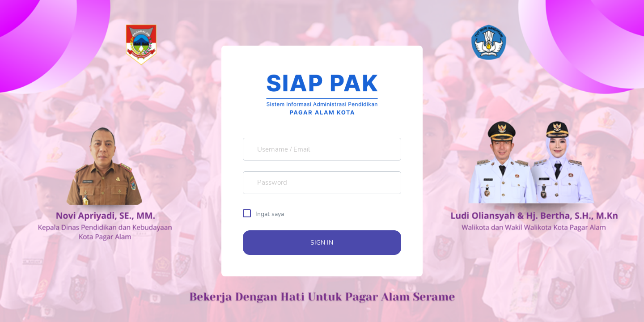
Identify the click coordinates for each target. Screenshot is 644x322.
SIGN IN (322, 243)
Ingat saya (270, 214)
